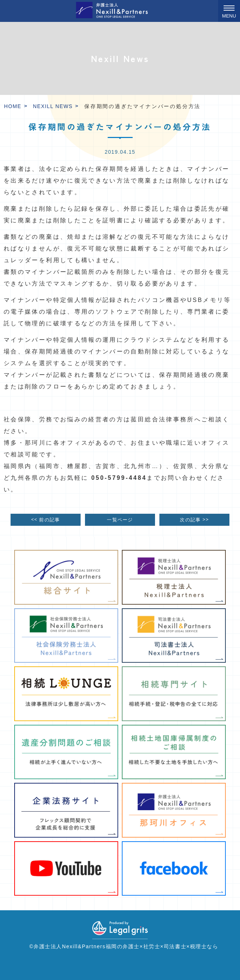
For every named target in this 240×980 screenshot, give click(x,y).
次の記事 (194, 519)
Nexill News (53, 106)
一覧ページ (120, 520)
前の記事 (45, 519)
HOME (13, 106)
